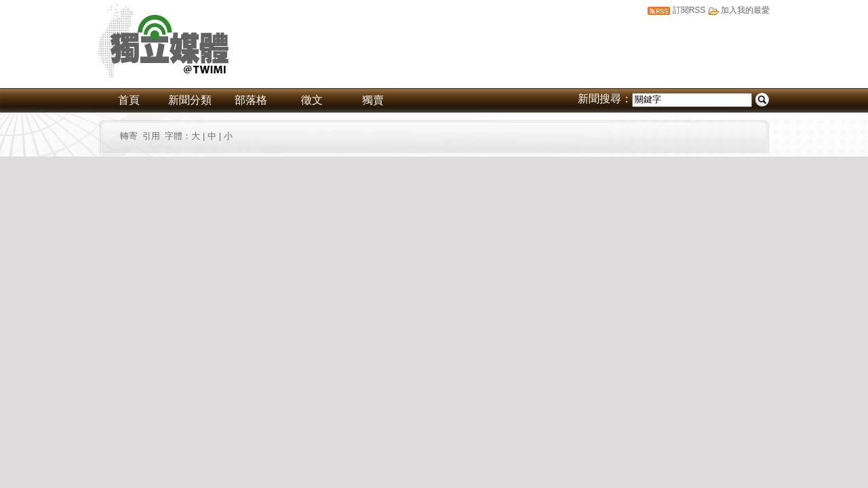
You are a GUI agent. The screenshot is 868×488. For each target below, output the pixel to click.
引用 (151, 136)
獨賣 (373, 100)
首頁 (129, 100)
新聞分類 (190, 100)
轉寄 (131, 136)
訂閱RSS (689, 10)
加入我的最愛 (745, 10)
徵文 (312, 100)
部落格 (251, 100)
